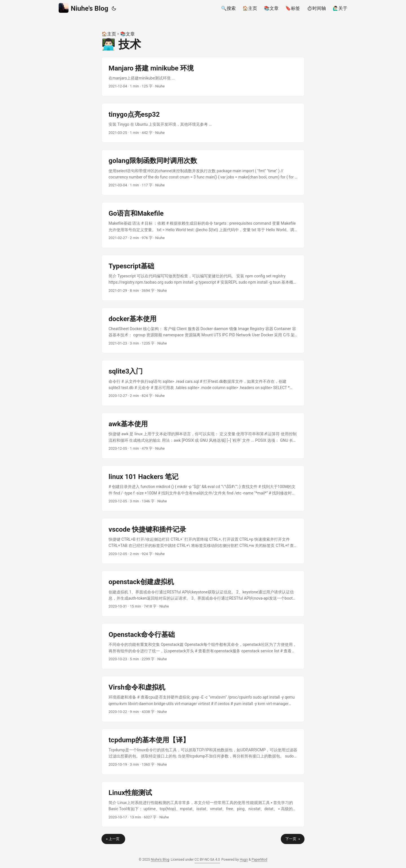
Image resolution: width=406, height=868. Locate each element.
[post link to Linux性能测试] (203, 804)
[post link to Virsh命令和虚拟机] (203, 699)
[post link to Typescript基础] (203, 278)
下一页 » (293, 839)
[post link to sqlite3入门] (203, 383)
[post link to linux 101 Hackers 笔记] (203, 488)
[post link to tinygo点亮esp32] (203, 123)
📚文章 (127, 34)
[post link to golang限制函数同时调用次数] (203, 172)
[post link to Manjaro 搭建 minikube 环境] (203, 77)
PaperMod (259, 860)
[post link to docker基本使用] (203, 331)
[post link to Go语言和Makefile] (203, 225)
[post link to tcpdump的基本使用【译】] (203, 752)
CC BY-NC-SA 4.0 (207, 860)
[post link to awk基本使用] (203, 436)
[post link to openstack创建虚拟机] (203, 594)
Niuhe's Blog (83, 8)
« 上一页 (113, 839)
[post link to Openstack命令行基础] (203, 646)
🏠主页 (109, 34)
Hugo (244, 860)
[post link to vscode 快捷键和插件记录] (203, 541)
